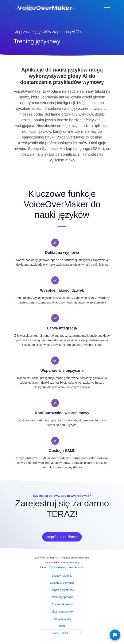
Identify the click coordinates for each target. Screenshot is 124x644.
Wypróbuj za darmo (62, 537)
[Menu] (107, 8)
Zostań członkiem (62, 604)
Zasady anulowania (62, 583)
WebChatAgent (57, 567)
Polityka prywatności (62, 590)
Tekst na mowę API (62, 612)
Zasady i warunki (62, 576)
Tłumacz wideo (62, 619)
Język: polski (60, 633)
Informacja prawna (62, 597)
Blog (62, 626)
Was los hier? (76, 567)
